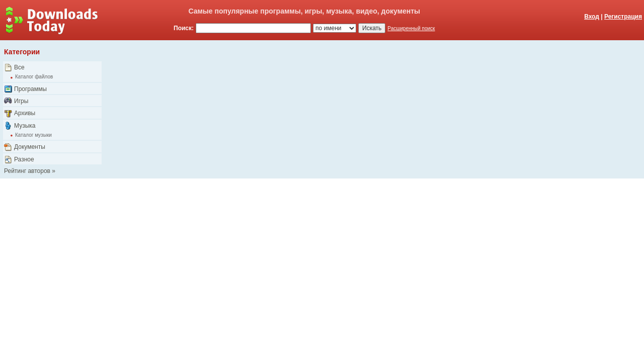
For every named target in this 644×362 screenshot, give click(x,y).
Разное (24, 159)
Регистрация (623, 17)
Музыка (25, 126)
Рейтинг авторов (27, 171)
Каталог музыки (33, 135)
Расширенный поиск (411, 28)
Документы (30, 147)
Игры (21, 101)
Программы (30, 89)
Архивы (25, 113)
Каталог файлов (34, 77)
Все (19, 67)
